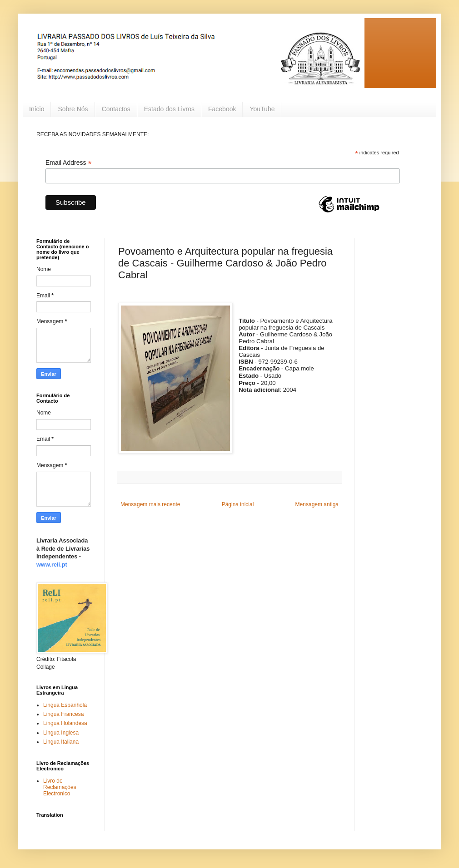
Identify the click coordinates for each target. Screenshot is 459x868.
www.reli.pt (52, 565)
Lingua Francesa (63, 714)
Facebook (222, 109)
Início (37, 109)
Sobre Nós (73, 109)
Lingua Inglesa (61, 733)
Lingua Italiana (61, 742)
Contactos (116, 109)
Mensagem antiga (317, 504)
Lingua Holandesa (65, 723)
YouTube (262, 109)
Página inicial (238, 504)
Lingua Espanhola (65, 705)
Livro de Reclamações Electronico (60, 787)
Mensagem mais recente (150, 504)
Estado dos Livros (169, 109)
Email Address (69, 163)
